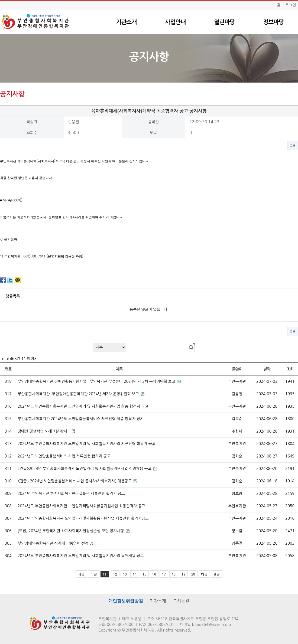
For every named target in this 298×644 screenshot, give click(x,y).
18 (174, 574)
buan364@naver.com (212, 625)
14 (135, 574)
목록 (293, 146)
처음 (81, 574)
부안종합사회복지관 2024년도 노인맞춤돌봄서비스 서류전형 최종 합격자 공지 (81, 419)
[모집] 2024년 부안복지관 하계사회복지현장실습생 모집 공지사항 (71, 531)
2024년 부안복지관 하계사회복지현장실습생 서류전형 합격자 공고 (71, 493)
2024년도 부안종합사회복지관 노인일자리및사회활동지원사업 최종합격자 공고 (81, 506)
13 (125, 574)
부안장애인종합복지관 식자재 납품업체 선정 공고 (57, 543)
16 (154, 574)
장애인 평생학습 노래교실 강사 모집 (46, 431)
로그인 (291, 5)
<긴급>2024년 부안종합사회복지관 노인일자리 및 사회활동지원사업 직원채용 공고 (85, 469)
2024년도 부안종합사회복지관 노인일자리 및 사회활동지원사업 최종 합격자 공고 (83, 406)
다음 (204, 574)
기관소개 (126, 22)
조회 (290, 369)
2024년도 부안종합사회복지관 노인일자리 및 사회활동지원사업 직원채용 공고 (81, 556)
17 (164, 574)
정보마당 (273, 22)
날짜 (267, 369)
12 (115, 574)
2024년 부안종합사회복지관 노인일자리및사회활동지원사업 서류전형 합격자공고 (83, 518)
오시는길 (181, 601)
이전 (94, 574)
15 (144, 574)
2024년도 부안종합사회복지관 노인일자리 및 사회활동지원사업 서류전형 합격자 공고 (87, 444)
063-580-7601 (161, 625)
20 (193, 574)
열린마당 (224, 22)
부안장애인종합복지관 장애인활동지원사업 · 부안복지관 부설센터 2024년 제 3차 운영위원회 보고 (97, 381)
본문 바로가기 (0, 0)
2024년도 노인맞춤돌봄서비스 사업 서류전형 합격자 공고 (64, 456)
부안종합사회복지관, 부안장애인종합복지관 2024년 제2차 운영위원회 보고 (79, 394)
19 (183, 574)
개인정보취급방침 (126, 601)
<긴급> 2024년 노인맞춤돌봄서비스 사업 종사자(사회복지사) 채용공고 (75, 481)
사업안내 (175, 22)
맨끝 (217, 574)
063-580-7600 (120, 625)
